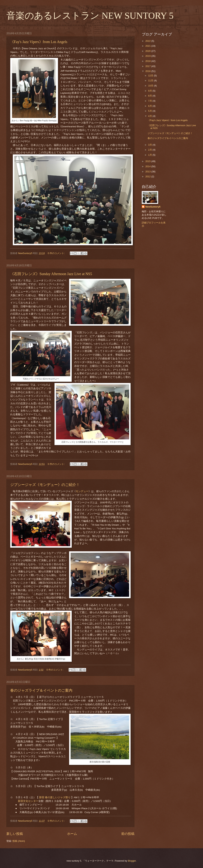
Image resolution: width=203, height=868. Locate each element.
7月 (150, 101)
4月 (150, 116)
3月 (150, 145)
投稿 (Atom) (19, 841)
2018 (148, 61)
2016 (148, 71)
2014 (148, 166)
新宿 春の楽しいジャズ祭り (55, 797)
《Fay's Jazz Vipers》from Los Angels (39, 42)
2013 (148, 172)
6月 (150, 106)
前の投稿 (128, 834)
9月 (150, 91)
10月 (151, 86)
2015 (148, 161)
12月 (151, 76)
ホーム (72, 834)
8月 (150, 96)
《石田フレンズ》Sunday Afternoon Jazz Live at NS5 (51, 274)
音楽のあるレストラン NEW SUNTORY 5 (90, 16)
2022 (148, 41)
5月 (150, 111)
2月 (150, 150)
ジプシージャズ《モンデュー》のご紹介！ (45, 485)
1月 (150, 155)
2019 (148, 56)
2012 (148, 176)
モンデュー (82, 491)
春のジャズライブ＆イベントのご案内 (41, 690)
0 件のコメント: (57, 253)
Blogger (132, 861)
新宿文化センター (28, 801)
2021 (148, 46)
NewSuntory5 (153, 207)
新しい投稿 (15, 834)
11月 (151, 80)
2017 (148, 66)
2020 (148, 51)
